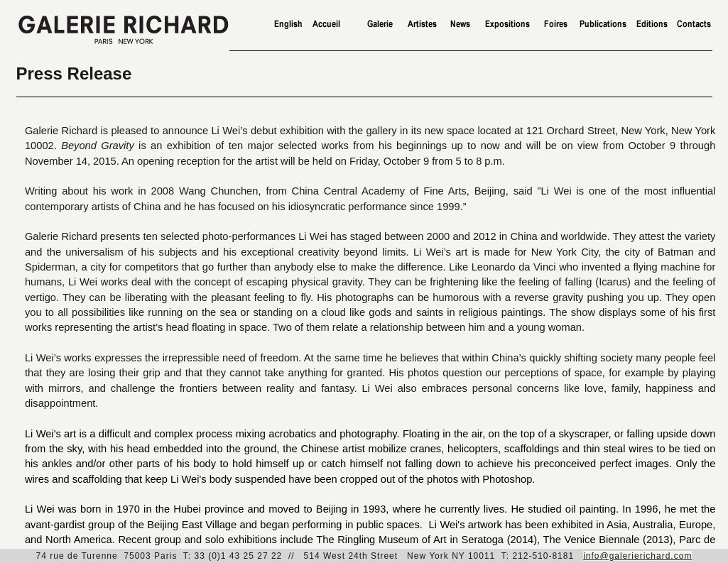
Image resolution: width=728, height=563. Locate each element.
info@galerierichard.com (637, 556)
